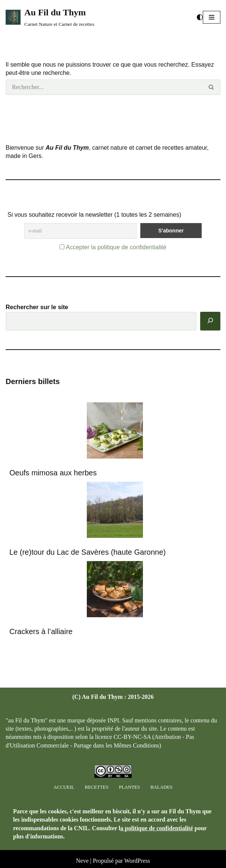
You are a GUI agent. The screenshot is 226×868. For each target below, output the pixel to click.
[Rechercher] (104, 87)
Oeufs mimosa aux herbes (53, 473)
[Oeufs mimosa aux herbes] (115, 432)
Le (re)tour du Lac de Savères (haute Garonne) (88, 552)
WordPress (137, 861)
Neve (82, 861)
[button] (212, 17)
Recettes (96, 787)
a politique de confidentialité (157, 828)
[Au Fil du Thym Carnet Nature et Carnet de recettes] (50, 17)
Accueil (64, 787)
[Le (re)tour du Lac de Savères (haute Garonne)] (115, 511)
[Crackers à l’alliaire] (115, 590)
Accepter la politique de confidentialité (116, 247)
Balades (161, 787)
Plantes (129, 787)
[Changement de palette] (200, 17)
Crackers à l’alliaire (41, 631)
